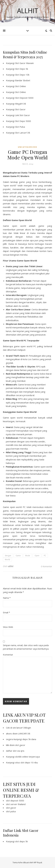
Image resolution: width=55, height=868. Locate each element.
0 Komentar (46, 566)
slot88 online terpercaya (27, 757)
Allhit (28, 11)
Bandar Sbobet (23, 80)
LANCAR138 (24, 733)
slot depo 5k (21, 841)
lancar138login (24, 728)
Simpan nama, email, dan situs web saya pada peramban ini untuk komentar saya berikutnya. (26, 647)
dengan (8, 556)
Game (18, 556)
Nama (7, 598)
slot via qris (19, 751)
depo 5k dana (29, 739)
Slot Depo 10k (22, 75)
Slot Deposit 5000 (24, 98)
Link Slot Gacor (23, 115)
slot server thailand (16, 804)
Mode (28, 556)
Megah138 (21, 104)
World (7, 560)
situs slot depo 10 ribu (26, 762)
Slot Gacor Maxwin (24, 63)
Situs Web (8, 627)
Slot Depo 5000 (23, 121)
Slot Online (20, 86)
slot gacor (20, 745)
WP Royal (38, 862)
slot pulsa (11, 811)
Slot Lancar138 (23, 133)
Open (37, 556)
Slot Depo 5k (22, 69)
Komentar (8, 655)
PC (45, 556)
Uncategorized (27, 147)
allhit (11, 566)
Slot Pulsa (20, 127)
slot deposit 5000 (15, 801)
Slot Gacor (20, 109)
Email (6, 612)
